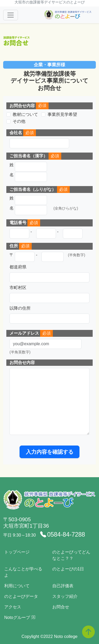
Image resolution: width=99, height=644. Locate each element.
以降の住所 (20, 308)
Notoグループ (20, 617)
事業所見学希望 (62, 114)
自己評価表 (63, 586)
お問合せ (61, 607)
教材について (25, 114)
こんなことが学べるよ (23, 572)
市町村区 (18, 288)
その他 (19, 121)
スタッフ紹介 (65, 596)
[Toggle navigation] (11, 15)
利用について (17, 586)
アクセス (13, 607)
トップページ (17, 552)
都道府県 (18, 267)
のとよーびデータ (21, 596)
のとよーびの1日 (68, 569)
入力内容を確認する (50, 452)
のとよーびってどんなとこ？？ (71, 555)
